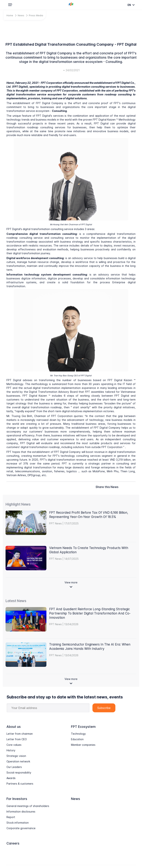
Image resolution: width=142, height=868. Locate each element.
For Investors (17, 799)
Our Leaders (14, 767)
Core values (14, 745)
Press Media (36, 15)
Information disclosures (21, 812)
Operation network (18, 761)
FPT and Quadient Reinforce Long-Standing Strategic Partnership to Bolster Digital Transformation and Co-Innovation (90, 613)
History (11, 750)
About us (14, 727)
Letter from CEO (17, 739)
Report (11, 817)
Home (10, 15)
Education (77, 739)
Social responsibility (19, 772)
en (130, 5)
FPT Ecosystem (83, 727)
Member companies (83, 745)
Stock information (18, 823)
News (21, 15)
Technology (78, 734)
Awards (11, 778)
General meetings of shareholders (28, 806)
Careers (13, 843)
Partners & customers (20, 784)
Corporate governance (21, 828)
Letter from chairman (20, 734)
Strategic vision (16, 756)
